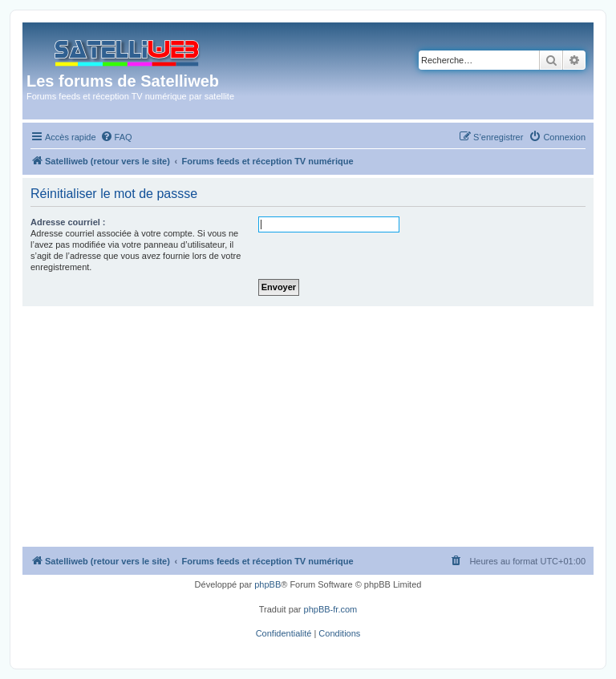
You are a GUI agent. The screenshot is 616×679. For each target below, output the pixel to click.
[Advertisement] (308, 426)
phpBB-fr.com (331, 609)
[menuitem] (116, 137)
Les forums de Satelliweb (123, 81)
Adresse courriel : (68, 222)
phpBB (267, 584)
